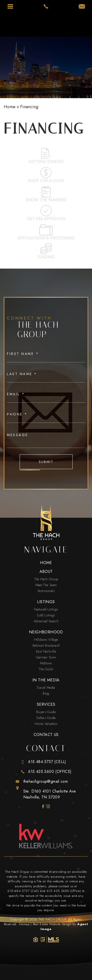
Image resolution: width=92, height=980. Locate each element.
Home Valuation (46, 724)
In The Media (46, 680)
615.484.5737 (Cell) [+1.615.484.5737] (23, 891)
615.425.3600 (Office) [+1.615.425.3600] (64, 891)
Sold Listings (46, 615)
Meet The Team (46, 585)
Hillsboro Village (46, 640)
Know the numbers (46, 194)
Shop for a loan (46, 175)
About (46, 572)
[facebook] (43, 807)
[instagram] (48, 807)
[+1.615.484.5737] (46, 762)
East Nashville (46, 651)
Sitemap (24, 924)
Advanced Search (46, 621)
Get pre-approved (46, 213)
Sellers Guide (46, 718)
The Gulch (46, 669)
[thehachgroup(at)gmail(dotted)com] (82, 7)
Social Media (46, 688)
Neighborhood (46, 632)
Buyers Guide (46, 712)
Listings (46, 602)
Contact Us (46, 735)
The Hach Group (46, 579)
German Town (46, 657)
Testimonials (46, 591)
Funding (46, 252)
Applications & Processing (46, 233)
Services (46, 704)
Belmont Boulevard (46, 645)
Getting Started (46, 156)
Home (46, 563)
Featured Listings (46, 609)
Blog (46, 693)
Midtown (46, 663)
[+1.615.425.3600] (46, 772)
